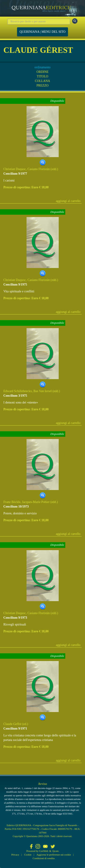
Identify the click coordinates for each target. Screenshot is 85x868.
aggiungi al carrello (68, 201)
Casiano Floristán (39, 169)
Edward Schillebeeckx (18, 391)
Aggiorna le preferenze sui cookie (54, 855)
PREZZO (42, 86)
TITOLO (42, 76)
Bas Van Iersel (43, 391)
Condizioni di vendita (44, 858)
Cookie (28, 855)
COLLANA (42, 81)
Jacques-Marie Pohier (36, 502)
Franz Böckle (12, 502)
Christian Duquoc (15, 169)
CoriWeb (44, 851)
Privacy (15, 855)
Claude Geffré (12, 724)
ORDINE (42, 72)
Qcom (55, 851)
